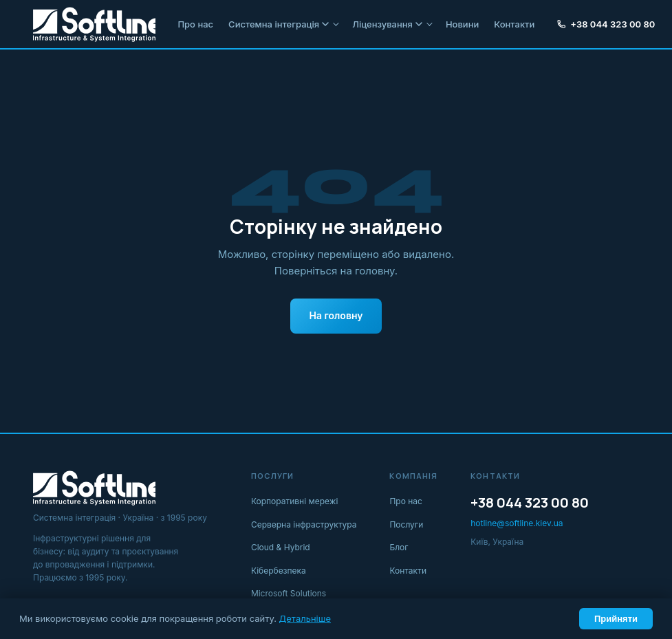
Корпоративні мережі (295, 501)
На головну (336, 315)
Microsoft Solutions (289, 593)
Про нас (195, 24)
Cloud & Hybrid (281, 547)
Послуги (406, 524)
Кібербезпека (279, 571)
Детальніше (305, 618)
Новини (462, 24)
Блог (399, 547)
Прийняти (616, 619)
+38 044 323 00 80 (606, 24)
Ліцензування (387, 24)
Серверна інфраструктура (304, 524)
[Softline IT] (94, 24)
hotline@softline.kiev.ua (517, 523)
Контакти (514, 24)
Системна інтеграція (279, 24)
